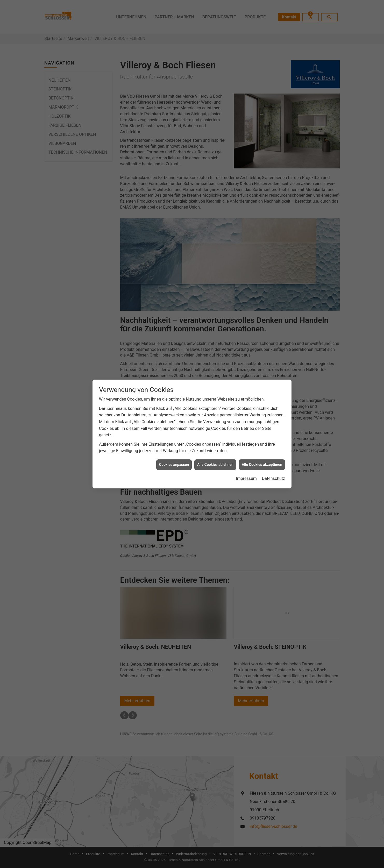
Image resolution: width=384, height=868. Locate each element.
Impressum (246, 473)
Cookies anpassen (174, 459)
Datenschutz (273, 473)
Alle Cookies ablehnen (215, 459)
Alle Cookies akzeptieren (262, 459)
